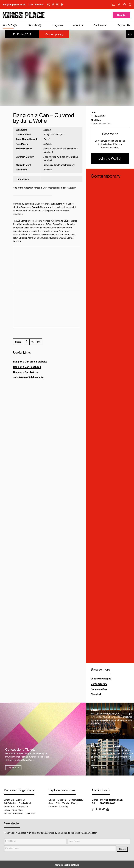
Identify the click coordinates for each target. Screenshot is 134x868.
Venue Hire (9, 807)
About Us (21, 800)
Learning (64, 807)
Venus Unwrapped (101, 679)
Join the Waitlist (110, 158)
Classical (96, 694)
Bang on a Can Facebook (27, 367)
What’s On (9, 800)
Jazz (51, 803)
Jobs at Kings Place (14, 810)
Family (74, 803)
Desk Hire (30, 813)
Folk (58, 803)
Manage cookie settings (67, 865)
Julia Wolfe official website (28, 377)
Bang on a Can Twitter (26, 372)
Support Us (23, 807)
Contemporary (106, 176)
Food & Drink (25, 803)
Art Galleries (10, 803)
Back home (24, 15)
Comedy (53, 807)
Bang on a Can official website (30, 362)
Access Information (13, 813)
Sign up (122, 849)
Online (52, 800)
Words (66, 803)
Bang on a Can (99, 689)
